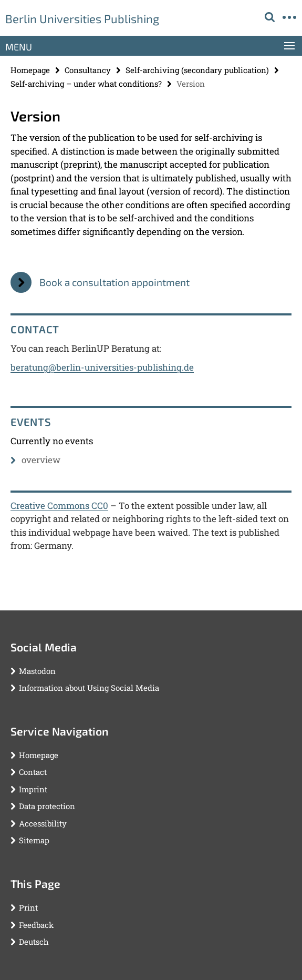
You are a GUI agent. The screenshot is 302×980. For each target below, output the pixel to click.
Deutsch (34, 942)
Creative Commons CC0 (59, 506)
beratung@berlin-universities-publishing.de (102, 367)
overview (35, 460)
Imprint (33, 789)
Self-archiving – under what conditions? (86, 84)
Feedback (36, 925)
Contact (33, 772)
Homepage (30, 70)
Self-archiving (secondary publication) (197, 70)
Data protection (47, 806)
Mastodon (37, 671)
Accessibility (43, 823)
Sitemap (34, 840)
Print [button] (28, 907)
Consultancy (88, 70)
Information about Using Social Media (89, 688)
